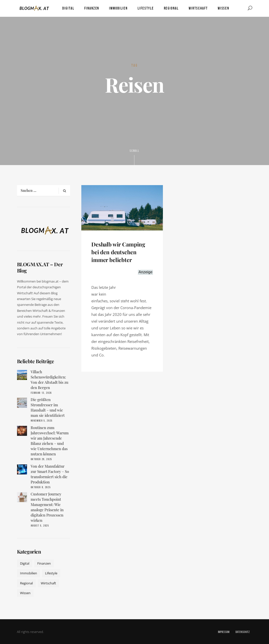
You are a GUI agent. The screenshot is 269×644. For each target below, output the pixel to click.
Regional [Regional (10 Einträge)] (26, 583)
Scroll (135, 157)
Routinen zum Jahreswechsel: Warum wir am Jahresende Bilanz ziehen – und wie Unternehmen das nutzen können (50, 441)
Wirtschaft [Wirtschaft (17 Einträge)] (48, 583)
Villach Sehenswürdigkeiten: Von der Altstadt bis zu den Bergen (50, 380)
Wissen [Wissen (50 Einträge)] (25, 593)
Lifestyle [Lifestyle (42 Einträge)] (51, 573)
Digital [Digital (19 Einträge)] (25, 563)
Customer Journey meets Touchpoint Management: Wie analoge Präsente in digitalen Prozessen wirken (47, 507)
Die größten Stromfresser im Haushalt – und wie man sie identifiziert (48, 407)
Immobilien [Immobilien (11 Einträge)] (29, 573)
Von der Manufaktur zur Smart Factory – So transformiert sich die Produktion (50, 474)
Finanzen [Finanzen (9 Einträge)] (44, 563)
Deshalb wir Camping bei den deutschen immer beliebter (118, 252)
